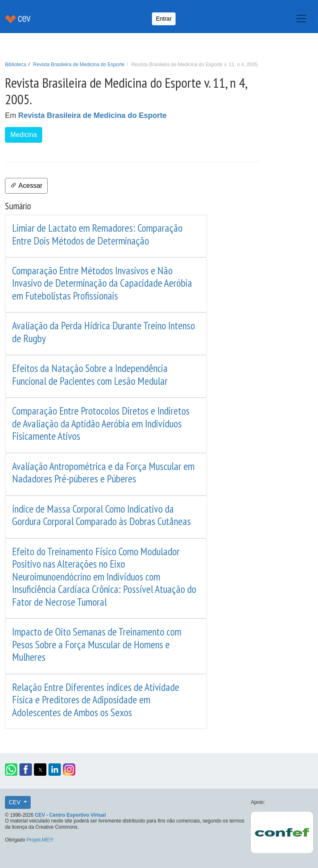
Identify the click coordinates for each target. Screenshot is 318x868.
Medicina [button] (24, 135)
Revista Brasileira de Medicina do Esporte (79, 65)
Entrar (164, 19)
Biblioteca (16, 65)
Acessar (26, 186)
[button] (11, 770)
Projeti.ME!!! (40, 840)
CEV (16, 802)
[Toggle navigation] (301, 19)
